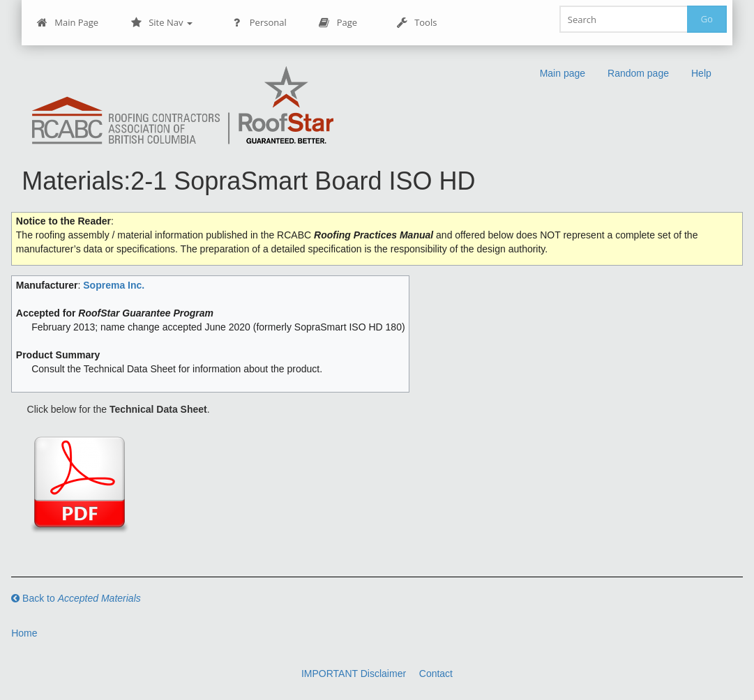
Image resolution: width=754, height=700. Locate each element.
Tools (416, 23)
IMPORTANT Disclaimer (354, 674)
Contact (436, 674)
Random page (638, 73)
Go (707, 19)
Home (24, 633)
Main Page (67, 23)
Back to (76, 598)
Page (338, 23)
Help (701, 73)
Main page (563, 73)
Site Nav (161, 23)
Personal (259, 23)
